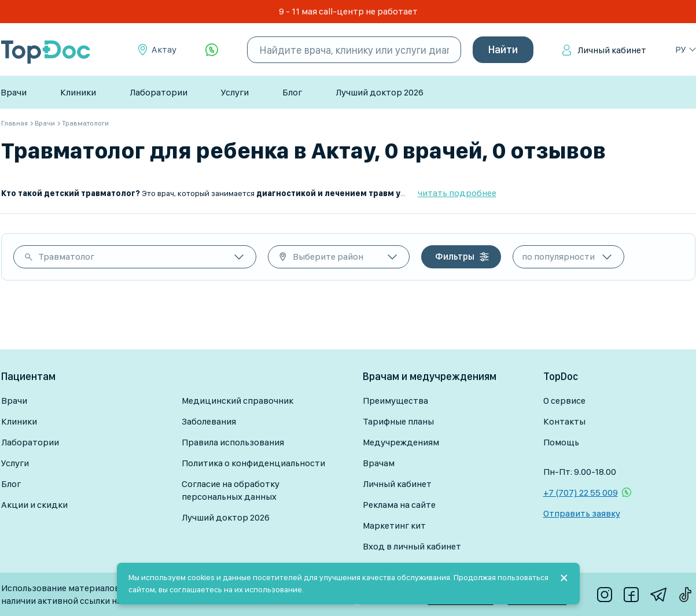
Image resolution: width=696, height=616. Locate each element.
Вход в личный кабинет (412, 546)
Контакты (564, 421)
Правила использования (233, 442)
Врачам (379, 463)
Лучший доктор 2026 (380, 92)
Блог (292, 92)
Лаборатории (159, 92)
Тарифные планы (398, 421)
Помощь (561, 442)
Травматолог (66, 257)
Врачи (14, 92)
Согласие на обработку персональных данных (231, 490)
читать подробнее (457, 193)
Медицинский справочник (237, 401)
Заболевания (209, 421)
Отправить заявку (582, 513)
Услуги (235, 92)
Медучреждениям (401, 442)
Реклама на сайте (399, 505)
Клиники (78, 92)
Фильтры (455, 257)
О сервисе (564, 401)
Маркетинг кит (394, 525)
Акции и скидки (34, 505)
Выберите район (328, 257)
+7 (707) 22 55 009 (581, 493)
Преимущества (395, 401)
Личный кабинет (612, 50)
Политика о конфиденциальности (253, 463)
